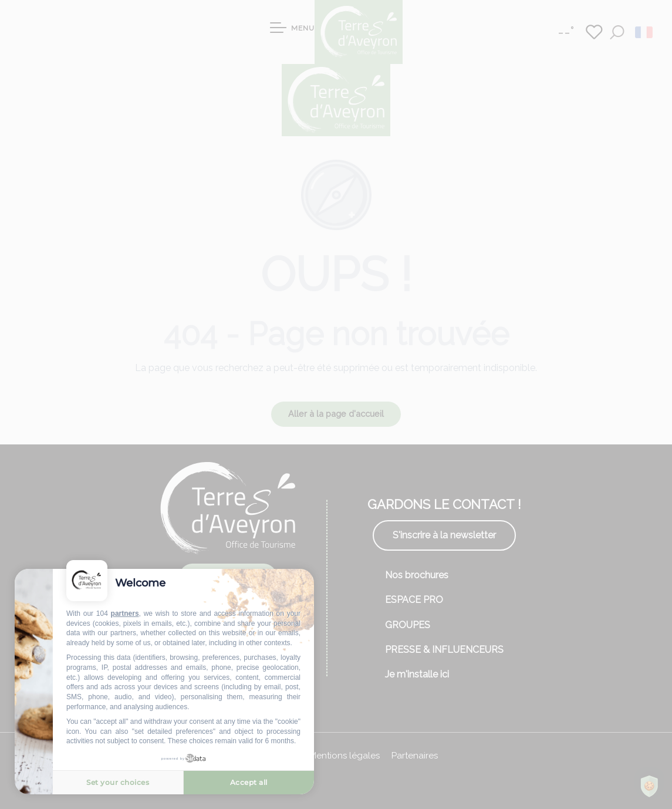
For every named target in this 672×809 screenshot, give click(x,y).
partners (125, 614)
